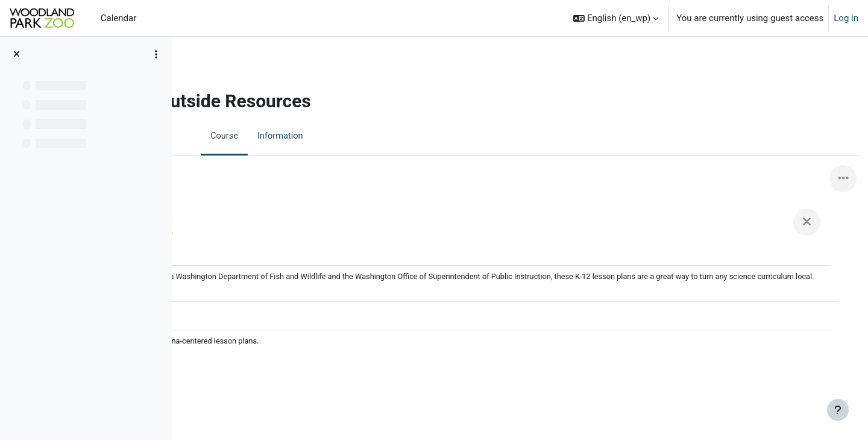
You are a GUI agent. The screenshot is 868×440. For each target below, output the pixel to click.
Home (207, 77)
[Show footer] (838, 410)
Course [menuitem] (284, 137)
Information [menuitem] (341, 137)
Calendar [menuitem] (119, 18)
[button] (616, 18)
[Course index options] (156, 54)
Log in (846, 18)
